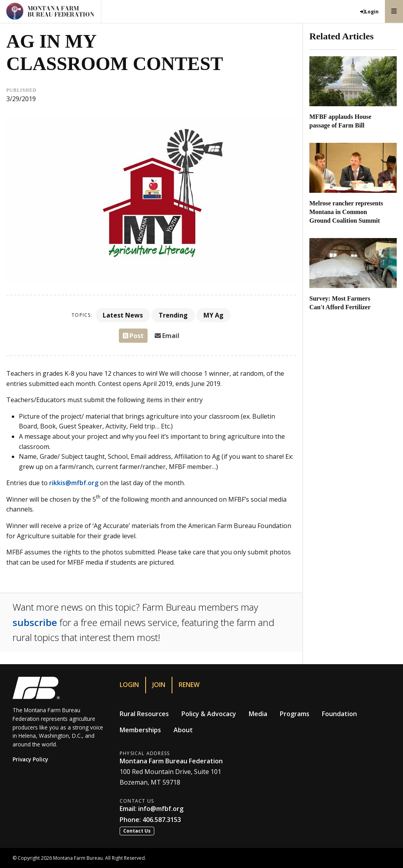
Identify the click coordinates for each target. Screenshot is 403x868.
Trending (173, 315)
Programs (295, 714)
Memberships (140, 730)
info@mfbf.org (161, 809)
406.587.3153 (162, 820)
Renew (189, 685)
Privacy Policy (30, 759)
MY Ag (214, 315)
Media (258, 714)
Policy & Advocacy (209, 714)
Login (129, 685)
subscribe (35, 622)
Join (159, 685)
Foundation (339, 714)
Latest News (123, 315)
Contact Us (137, 831)
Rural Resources (144, 714)
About (183, 730)
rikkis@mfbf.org (74, 483)
